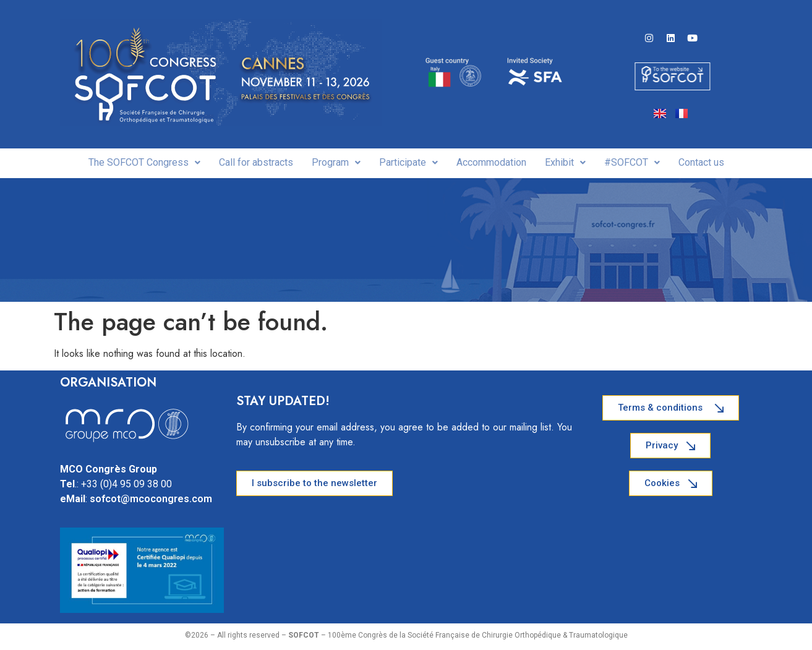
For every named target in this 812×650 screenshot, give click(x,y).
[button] (144, 163)
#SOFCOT (632, 162)
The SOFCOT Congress (144, 162)
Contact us (701, 162)
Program (336, 162)
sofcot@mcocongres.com (151, 499)
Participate (408, 162)
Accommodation (491, 162)
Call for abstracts (256, 162)
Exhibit (565, 162)
